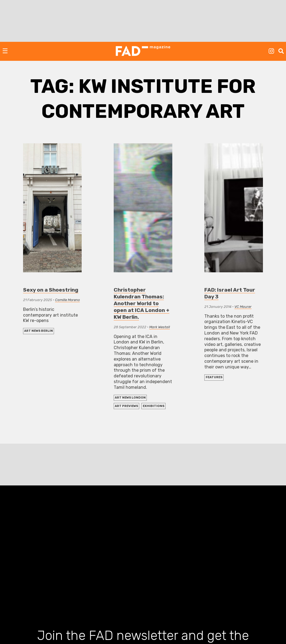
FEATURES (214, 377)
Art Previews (126, 406)
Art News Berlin (39, 331)
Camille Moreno (67, 300)
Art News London (130, 398)
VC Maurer (243, 307)
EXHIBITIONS (154, 406)
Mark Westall (160, 327)
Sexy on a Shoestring (51, 290)
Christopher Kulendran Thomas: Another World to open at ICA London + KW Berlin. (142, 303)
